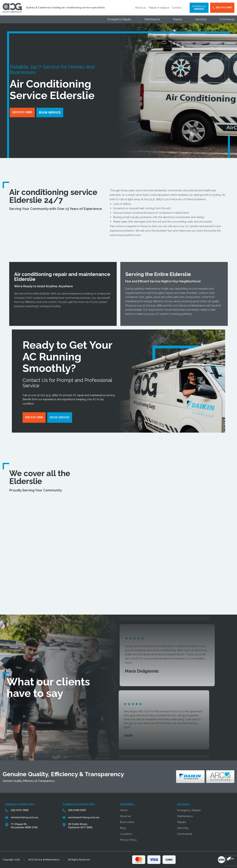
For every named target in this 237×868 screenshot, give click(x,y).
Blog (123, 828)
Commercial (227, 19)
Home (124, 810)
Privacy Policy (128, 840)
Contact (177, 8)
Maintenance (152, 19)
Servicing (201, 19)
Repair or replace (159, 8)
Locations (126, 834)
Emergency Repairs (119, 19)
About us (140, 8)
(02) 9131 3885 (153, 199)
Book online (127, 822)
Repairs (178, 19)
